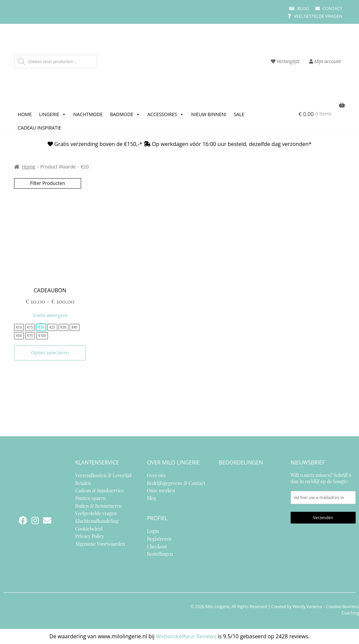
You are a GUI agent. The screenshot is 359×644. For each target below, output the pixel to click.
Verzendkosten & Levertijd (103, 475)
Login (153, 531)
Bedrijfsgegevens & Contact (176, 483)
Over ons (156, 475)
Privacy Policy (90, 536)
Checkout (157, 547)
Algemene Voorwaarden (100, 544)
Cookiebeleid (89, 529)
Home (25, 114)
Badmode (125, 114)
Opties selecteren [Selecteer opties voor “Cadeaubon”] (50, 353)
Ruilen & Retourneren (98, 506)
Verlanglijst (285, 61)
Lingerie (52, 114)
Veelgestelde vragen (315, 16)
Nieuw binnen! (209, 114)
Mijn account (325, 61)
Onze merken (161, 490)
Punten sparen (90, 498)
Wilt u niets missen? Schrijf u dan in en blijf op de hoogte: (323, 488)
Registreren (159, 539)
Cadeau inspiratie (40, 128)
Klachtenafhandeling (97, 521)
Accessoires (166, 114)
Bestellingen (160, 554)
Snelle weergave (50, 315)
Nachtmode (88, 114)
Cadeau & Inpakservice (100, 490)
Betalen (83, 483)
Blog (299, 8)
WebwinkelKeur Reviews (186, 636)
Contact (329, 8)
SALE (239, 114)
